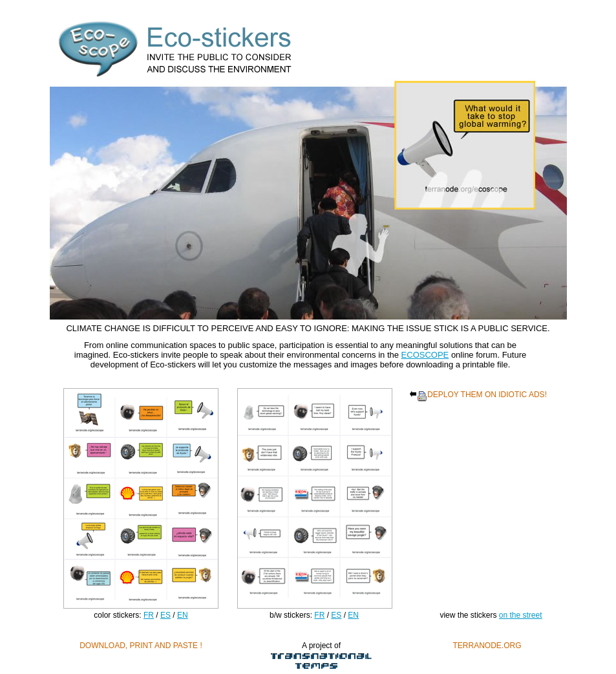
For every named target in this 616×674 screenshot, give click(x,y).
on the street (521, 615)
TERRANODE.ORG (487, 646)
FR (149, 615)
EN (183, 615)
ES (165, 615)
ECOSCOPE (425, 355)
